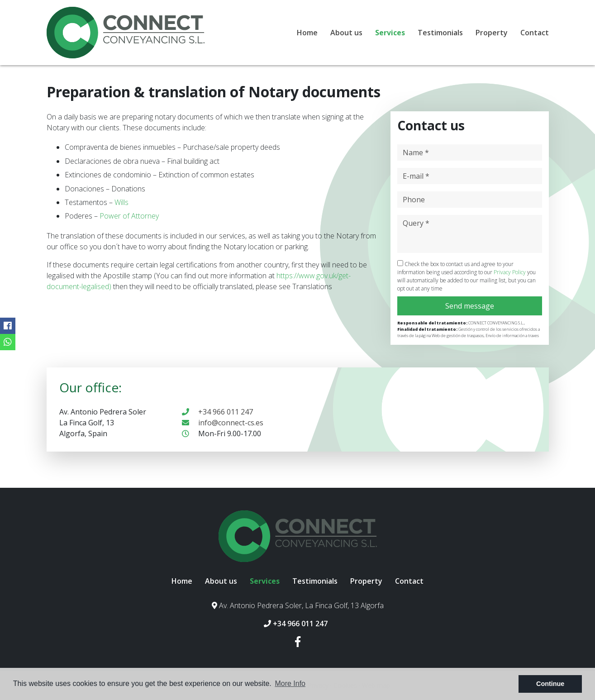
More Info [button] (290, 683)
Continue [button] (550, 684)
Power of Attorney (129, 216)
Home (307, 33)
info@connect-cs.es (223, 423)
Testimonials (440, 33)
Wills (121, 202)
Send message (470, 306)
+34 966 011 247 (217, 412)
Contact (535, 33)
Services (390, 33)
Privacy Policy (510, 272)
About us (346, 33)
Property (492, 33)
